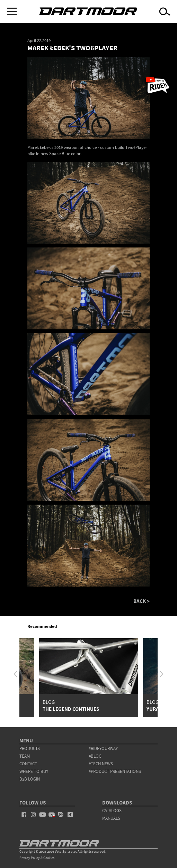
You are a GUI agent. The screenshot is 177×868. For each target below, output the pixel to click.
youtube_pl (52, 815)
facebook (24, 815)
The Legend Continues (71, 709)
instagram (33, 815)
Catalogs (112, 811)
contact (28, 764)
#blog (95, 756)
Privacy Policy (30, 858)
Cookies (49, 858)
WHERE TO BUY (34, 771)
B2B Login (30, 779)
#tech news (101, 764)
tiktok (70, 815)
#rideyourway (103, 748)
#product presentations (115, 771)
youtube (42, 815)
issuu (61, 815)
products (30, 748)
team (25, 756)
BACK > (141, 601)
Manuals (111, 818)
